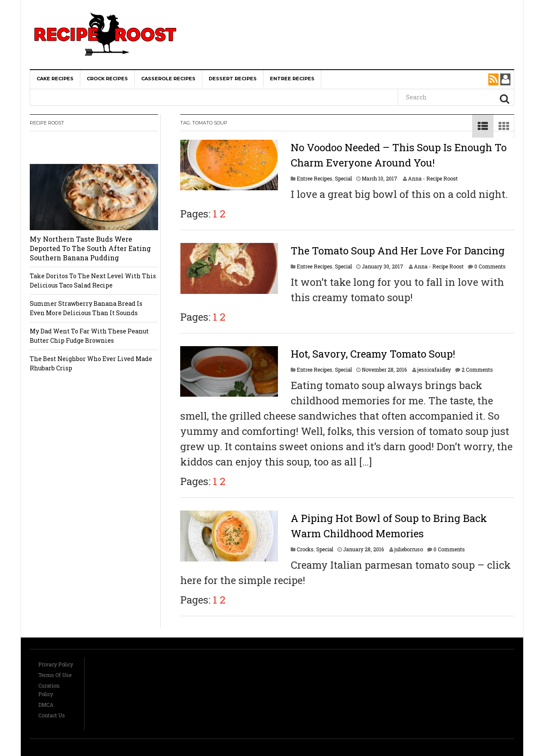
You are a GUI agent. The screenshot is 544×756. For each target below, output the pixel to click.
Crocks (305, 549)
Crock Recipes (107, 79)
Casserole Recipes (168, 79)
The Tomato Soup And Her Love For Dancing (398, 251)
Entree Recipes (292, 79)
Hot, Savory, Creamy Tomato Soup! (373, 354)
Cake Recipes (55, 79)
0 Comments (490, 266)
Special (343, 178)
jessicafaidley (434, 370)
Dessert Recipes (233, 79)
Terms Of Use (55, 675)
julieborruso (409, 549)
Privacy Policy (56, 664)
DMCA (46, 705)
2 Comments (477, 370)
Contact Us (52, 715)
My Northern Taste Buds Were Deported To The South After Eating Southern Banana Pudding (90, 248)
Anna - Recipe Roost (433, 178)
